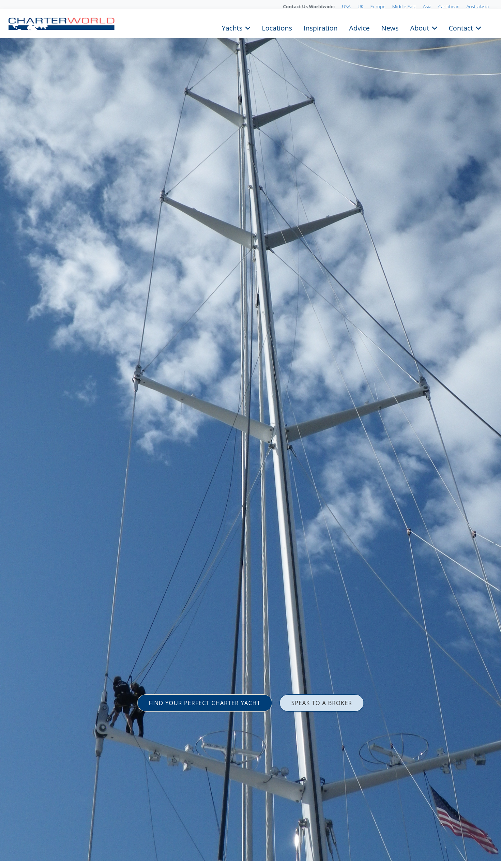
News (390, 27)
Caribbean (449, 6)
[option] (250, 434)
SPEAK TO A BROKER (322, 703)
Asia (427, 6)
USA (346, 6)
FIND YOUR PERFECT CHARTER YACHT (205, 703)
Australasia (478, 6)
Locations (277, 27)
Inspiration (321, 27)
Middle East (404, 6)
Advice (359, 27)
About (420, 27)
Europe (378, 6)
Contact (461, 27)
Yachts (232, 27)
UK (360, 6)
